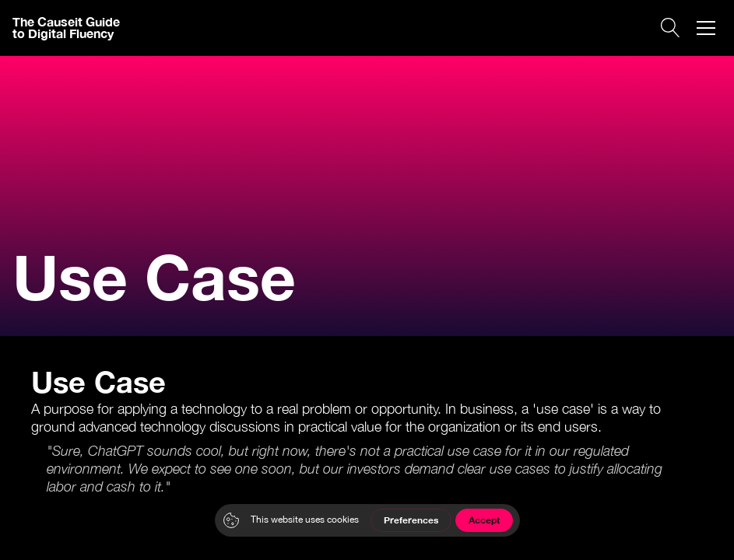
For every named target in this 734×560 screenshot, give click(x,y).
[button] (706, 28)
